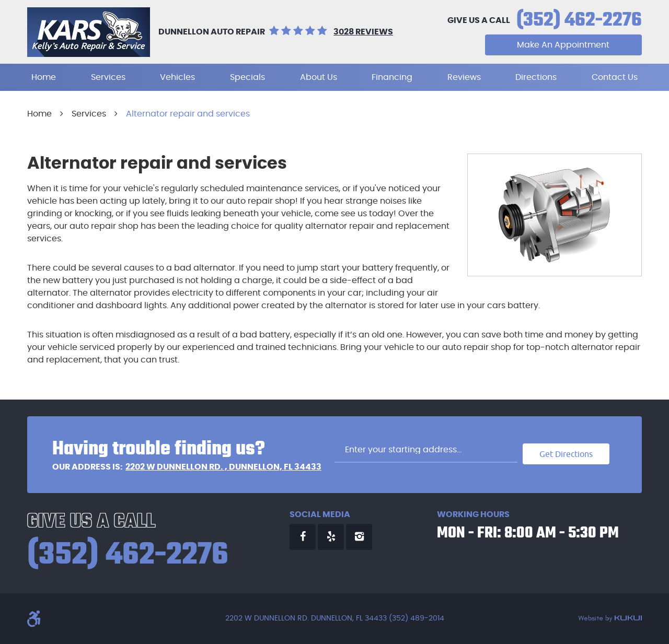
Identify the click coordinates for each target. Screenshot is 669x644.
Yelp (331, 537)
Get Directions (566, 454)
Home (44, 77)
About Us (319, 77)
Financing (392, 77)
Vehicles (177, 77)
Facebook (303, 537)
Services (108, 77)
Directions (536, 77)
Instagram (359, 537)
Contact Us (615, 77)
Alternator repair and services (188, 114)
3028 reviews (363, 32)
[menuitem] (44, 77)
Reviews (464, 77)
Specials (247, 77)
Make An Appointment (563, 45)
